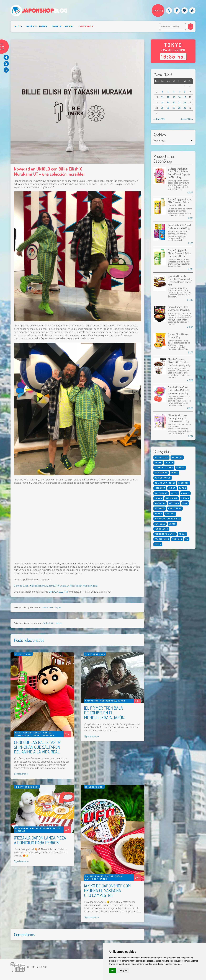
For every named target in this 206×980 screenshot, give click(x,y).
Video (158, 544)
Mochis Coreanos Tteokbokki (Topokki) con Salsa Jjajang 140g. (179, 362)
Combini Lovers (63, 26)
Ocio (185, 503)
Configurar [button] (123, 971)
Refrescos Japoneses (167, 519)
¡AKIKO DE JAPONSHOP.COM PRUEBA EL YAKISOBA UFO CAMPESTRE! (107, 890)
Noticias (20, 831)
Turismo (177, 539)
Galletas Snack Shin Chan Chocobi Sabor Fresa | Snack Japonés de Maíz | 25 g (179, 173)
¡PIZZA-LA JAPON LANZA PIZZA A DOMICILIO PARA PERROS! (40, 840)
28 (179, 108)
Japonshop (86, 26)
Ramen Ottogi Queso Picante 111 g (178, 336)
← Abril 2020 (159, 119)
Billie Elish (49, 623)
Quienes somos (38, 967)
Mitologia (172, 498)
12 (168, 97)
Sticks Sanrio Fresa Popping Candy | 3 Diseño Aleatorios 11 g (178, 418)
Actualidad (48, 608)
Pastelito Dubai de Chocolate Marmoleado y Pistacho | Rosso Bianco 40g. (180, 280)
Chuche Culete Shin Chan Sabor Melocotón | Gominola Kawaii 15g (180, 390)
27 (174, 108)
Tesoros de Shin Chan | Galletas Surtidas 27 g (179, 227)
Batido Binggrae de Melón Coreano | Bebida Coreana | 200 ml (180, 253)
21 (179, 102)
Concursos (161, 473)
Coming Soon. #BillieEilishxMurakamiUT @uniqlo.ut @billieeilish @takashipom (56, 586)
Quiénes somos (37, 26)
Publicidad (175, 508)
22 (185, 102)
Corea (174, 473)
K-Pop (174, 493)
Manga (158, 498)
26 (168, 108)
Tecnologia (161, 529)
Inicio (18, 26)
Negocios (160, 503)
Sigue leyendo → (21, 774)
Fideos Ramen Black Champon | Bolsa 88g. (179, 308)
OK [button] (113, 971)
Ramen (103, 879)
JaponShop (158, 11)
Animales (36, 828)
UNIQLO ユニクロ (58, 592)
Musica (185, 498)
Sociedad (160, 524)
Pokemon (160, 508)
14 (179, 97)
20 (174, 102)
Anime (18, 733)
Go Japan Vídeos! (165, 483)
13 (174, 97)
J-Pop (172, 488)
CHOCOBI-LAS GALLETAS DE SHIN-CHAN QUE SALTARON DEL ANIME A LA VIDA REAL (37, 747)
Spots (172, 524)
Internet (160, 488)
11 (162, 97)
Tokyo (182, 534)
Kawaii (185, 493)
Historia (184, 483)
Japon (58, 608)
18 (162, 102)
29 (185, 108)
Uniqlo (59, 623)
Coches (169, 463)
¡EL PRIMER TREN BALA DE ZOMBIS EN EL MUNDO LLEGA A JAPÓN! (105, 713)
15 (185, 97)
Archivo (160, 135)
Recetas (170, 514)
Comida (48, 733)
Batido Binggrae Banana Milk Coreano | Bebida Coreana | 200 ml (180, 202)
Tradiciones (162, 539)
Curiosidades (23, 735)
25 (162, 108)
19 (168, 102)
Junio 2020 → (187, 119)
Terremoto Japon (165, 534)
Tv (187, 539)
